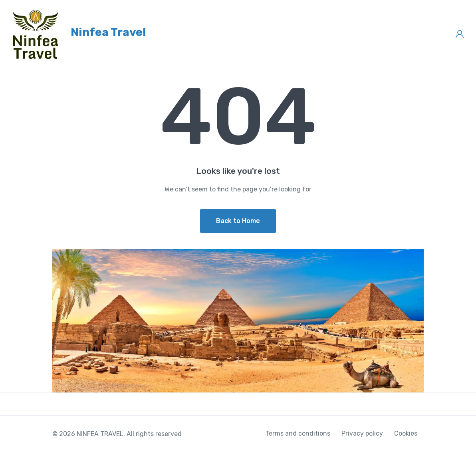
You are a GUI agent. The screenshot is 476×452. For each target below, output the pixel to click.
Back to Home (238, 221)
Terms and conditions (298, 433)
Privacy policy (362, 433)
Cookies (406, 433)
